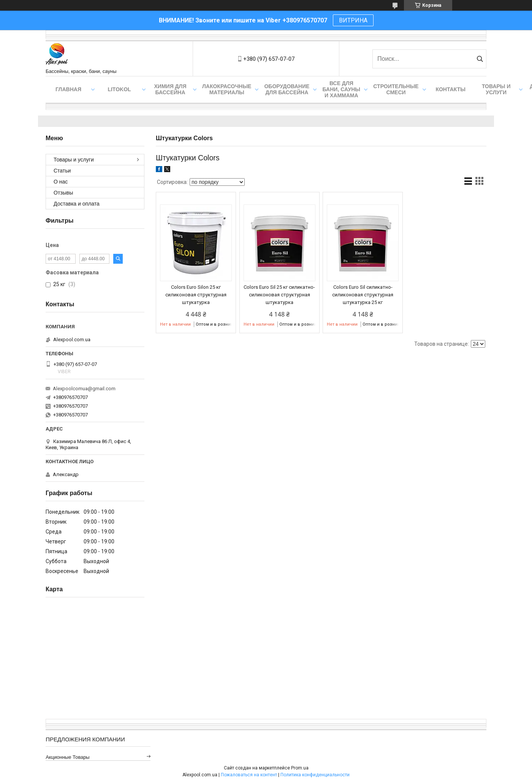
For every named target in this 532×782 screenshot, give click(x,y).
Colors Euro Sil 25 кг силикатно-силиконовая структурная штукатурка (279, 295)
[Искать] (480, 59)
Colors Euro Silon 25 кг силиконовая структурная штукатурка (196, 295)
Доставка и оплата (77, 204)
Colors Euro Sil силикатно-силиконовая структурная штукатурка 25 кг (363, 295)
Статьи (62, 171)
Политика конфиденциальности (315, 775)
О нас (61, 182)
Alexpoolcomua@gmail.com (84, 389)
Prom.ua (300, 768)
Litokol (119, 89)
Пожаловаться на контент (249, 775)
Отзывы (63, 193)
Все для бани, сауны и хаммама (341, 89)
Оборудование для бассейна (287, 89)
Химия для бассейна (170, 89)
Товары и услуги (496, 89)
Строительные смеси (396, 89)
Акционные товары (68, 757)
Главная (68, 89)
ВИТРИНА (353, 20)
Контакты (450, 89)
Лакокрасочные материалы (227, 89)
